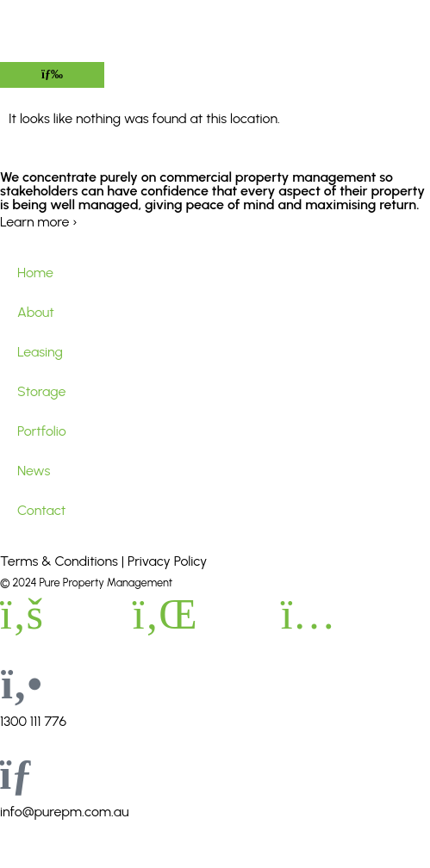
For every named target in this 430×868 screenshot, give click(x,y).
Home (35, 273)
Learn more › (39, 222)
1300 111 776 (33, 721)
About (36, 312)
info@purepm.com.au (64, 812)
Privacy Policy (167, 561)
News (34, 471)
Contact (41, 510)
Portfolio (42, 431)
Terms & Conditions (59, 561)
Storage (41, 391)
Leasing (40, 352)
